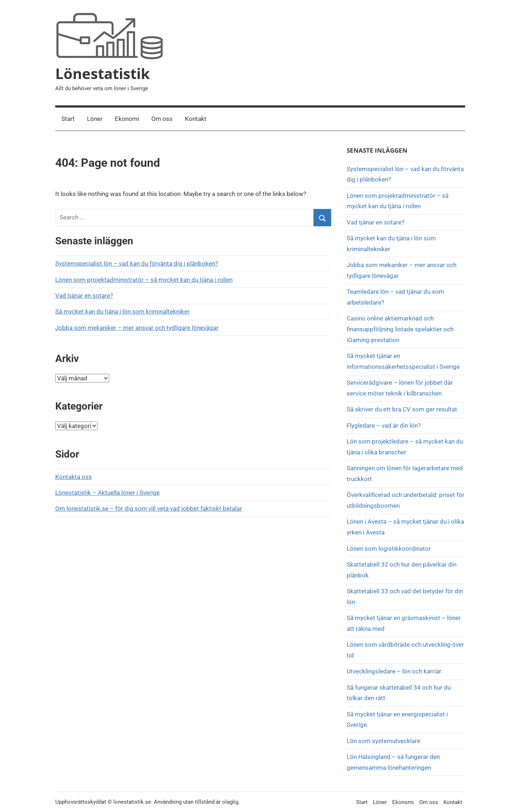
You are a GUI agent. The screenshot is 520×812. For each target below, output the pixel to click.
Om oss (162, 119)
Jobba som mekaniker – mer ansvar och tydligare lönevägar (137, 328)
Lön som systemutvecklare (383, 741)
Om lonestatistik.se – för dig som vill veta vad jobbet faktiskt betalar (149, 508)
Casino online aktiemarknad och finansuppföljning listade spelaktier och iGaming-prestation (400, 329)
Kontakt (196, 119)
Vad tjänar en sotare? (84, 296)
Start (68, 119)
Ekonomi (127, 119)
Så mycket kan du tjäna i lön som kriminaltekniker (122, 311)
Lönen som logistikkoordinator (389, 549)
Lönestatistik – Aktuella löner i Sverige (107, 493)
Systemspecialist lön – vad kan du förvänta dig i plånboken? (137, 263)
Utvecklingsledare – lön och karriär (394, 671)
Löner (95, 119)
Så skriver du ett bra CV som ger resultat (402, 409)
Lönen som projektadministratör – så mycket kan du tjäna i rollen (144, 280)
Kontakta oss (73, 477)
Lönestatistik (103, 73)
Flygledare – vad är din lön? (384, 425)
